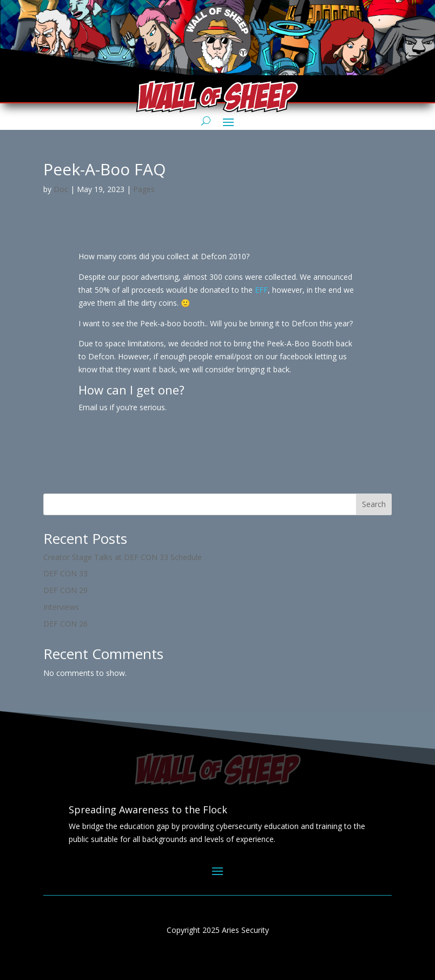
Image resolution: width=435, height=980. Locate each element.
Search (374, 504)
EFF (261, 290)
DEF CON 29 (65, 590)
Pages (144, 189)
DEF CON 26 (65, 624)
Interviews (61, 607)
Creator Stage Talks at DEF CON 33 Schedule (123, 557)
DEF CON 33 (65, 573)
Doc (61, 189)
